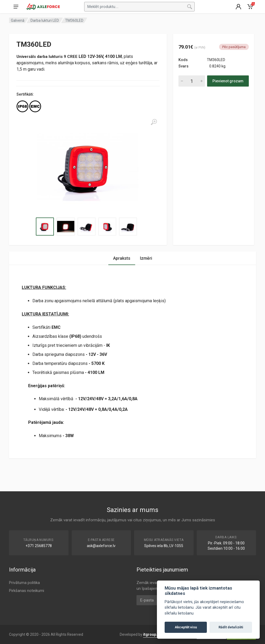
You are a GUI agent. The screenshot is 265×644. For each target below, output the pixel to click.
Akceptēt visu (186, 627)
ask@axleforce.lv (101, 546)
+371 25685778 (39, 546)
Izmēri (146, 258)
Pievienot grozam (228, 81)
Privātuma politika (24, 583)
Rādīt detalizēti (231, 627)
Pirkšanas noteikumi (27, 591)
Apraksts (122, 258)
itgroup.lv (152, 634)
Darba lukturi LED (45, 20)
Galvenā (18, 20)
